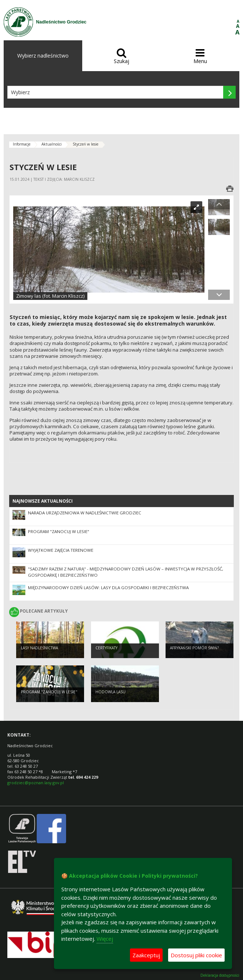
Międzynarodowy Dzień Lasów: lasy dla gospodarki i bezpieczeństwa (108, 588)
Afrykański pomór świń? (194, 648)
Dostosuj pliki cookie (196, 955)
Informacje (22, 144)
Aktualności (52, 144)
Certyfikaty (106, 648)
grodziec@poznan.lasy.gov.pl (36, 783)
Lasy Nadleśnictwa (39, 648)
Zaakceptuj (146, 955)
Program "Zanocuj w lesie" (59, 531)
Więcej (105, 939)
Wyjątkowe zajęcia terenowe (61, 550)
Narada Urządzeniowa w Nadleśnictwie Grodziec (85, 513)
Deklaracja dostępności (220, 975)
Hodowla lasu (110, 692)
